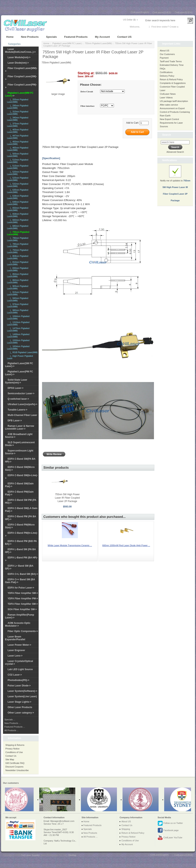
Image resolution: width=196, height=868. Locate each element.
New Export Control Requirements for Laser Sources (171, 123)
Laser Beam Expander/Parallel (15, 638)
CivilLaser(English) (140, 12)
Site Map (10, 759)
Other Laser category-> (21, 713)
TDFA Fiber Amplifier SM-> (23, 604)
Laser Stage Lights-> (19, 702)
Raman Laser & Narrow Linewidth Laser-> (20, 427)
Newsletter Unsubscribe (17, 770)
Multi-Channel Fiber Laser (22, 415)
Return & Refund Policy (171, 79)
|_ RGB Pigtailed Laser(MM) (23, 352)
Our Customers (167, 54)
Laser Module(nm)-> (19, 57)
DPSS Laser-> (16, 388)
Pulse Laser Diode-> (19, 686)
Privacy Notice (12, 749)
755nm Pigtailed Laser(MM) (98, 43)
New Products (30, 37)
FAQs (163, 69)
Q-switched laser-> (18, 399)
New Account (186, 27)
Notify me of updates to (175, 186)
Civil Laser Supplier (30, 855)
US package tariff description (174, 101)
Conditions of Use (14, 752)
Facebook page (168, 830)
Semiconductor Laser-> (21, 393)
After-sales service (169, 105)
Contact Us (11, 756)
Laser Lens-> (15, 656)
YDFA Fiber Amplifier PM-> (23, 599)
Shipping (126, 829)
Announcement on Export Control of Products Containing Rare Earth (175, 112)
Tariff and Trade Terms (171, 61)
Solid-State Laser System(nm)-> (16, 381)
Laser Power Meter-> (19, 645)
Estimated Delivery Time (172, 65)
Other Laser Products (20, 707)
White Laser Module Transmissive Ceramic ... (70, 545)
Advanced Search (175, 152)
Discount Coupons (14, 767)
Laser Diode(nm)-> (18, 63)
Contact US (124, 37)
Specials (51, 37)
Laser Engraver (16, 650)
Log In (144, 27)
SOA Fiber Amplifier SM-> (22, 609)
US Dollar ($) (129, 20)
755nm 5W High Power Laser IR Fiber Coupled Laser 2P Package (67, 498)
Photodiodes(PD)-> (18, 680)
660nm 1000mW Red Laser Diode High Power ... (126, 545)
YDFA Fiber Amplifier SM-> (23, 593)
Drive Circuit (87, 92)
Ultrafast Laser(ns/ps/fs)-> (22, 404)
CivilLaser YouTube (170, 838)
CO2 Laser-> (15, 675)
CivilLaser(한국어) (183, 12)
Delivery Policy (167, 76)
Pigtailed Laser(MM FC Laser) (67, 43)
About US (164, 51)
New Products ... (13, 723)
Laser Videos (166, 98)
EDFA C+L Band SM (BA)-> (23, 574)
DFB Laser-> (15, 421)
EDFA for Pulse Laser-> (21, 588)
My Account (102, 37)
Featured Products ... (15, 727)
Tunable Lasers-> (17, 410)
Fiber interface (87, 106)
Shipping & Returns (15, 745)
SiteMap (72, 855)
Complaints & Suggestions (173, 83)
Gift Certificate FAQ (15, 763)
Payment (164, 58)
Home (10, 37)
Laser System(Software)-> (22, 691)
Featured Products (76, 37)
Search (166, 135)
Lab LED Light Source (20, 669)
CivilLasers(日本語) (162, 12)
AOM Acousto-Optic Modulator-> (18, 624)
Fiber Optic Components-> (23, 631)
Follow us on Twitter (170, 823)
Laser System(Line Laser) (22, 696)
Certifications (166, 72)
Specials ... (10, 720)
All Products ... (12, 730)
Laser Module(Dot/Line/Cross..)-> (20, 51)
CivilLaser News (168, 94)
